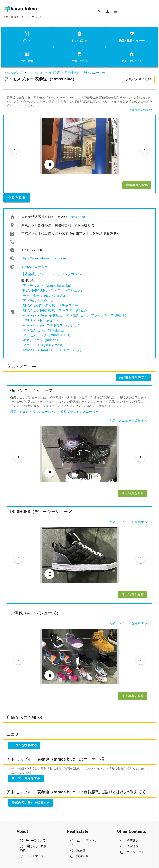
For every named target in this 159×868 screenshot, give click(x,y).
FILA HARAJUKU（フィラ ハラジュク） (53, 291)
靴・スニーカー (95, 73)
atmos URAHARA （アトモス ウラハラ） (53, 350)
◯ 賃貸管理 (79, 856)
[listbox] (79, 283)
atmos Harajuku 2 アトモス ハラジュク (52, 325)
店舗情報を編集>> (140, 110)
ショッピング (14, 73)
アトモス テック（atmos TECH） (48, 335)
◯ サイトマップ (32, 856)
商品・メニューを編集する (128, 421)
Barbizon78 (77, 217)
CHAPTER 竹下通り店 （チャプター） (52, 305)
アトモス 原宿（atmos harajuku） (48, 286)
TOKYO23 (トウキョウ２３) (43, 320)
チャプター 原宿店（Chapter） (46, 296)
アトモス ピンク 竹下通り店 (44, 330)
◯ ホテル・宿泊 (132, 852)
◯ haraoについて (33, 840)
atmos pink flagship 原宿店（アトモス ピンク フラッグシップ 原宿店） (76, 315)
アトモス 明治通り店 (38, 300)
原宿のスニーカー (35, 267)
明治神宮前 (72, 73)
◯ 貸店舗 (78, 850)
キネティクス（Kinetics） (42, 340)
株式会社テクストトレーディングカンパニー (54, 274)
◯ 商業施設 (129, 840)
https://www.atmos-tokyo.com (44, 258)
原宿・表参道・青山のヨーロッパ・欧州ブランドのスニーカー (54, 412)
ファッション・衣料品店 (44, 73)
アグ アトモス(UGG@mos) (43, 345)
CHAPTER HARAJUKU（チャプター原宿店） (56, 310)
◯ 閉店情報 (129, 846)
